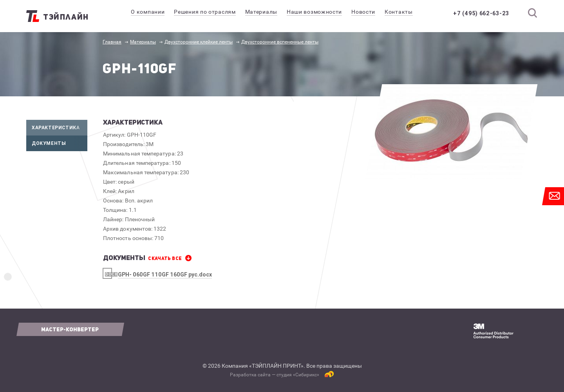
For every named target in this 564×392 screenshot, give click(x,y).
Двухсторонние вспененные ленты (280, 42)
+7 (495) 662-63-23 (481, 13)
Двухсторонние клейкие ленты (199, 42)
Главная (112, 42)
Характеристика (60, 128)
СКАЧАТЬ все (165, 258)
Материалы (143, 42)
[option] (451, 132)
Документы (60, 143)
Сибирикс (306, 375)
